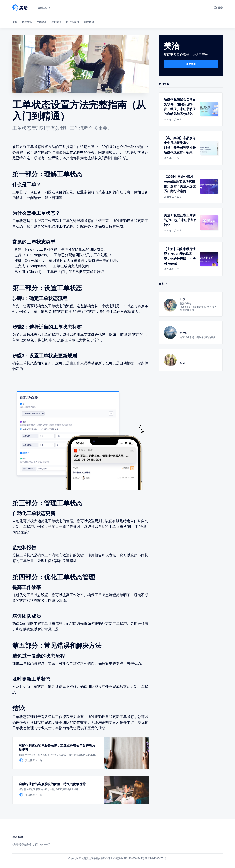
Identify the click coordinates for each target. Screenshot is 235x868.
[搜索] (218, 8)
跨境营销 (89, 22)
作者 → (163, 284)
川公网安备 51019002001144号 (128, 858)
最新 (15, 22)
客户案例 (56, 22)
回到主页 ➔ (44, 8)
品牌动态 (42, 22)
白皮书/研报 (73, 22)
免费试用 (191, 64)
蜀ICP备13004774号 (156, 858)
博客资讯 (27, 22)
